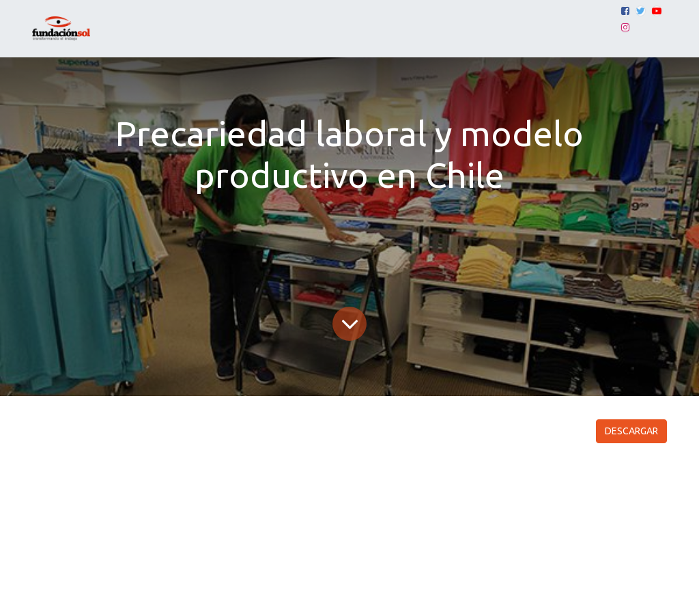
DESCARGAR (631, 431)
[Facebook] (625, 11)
